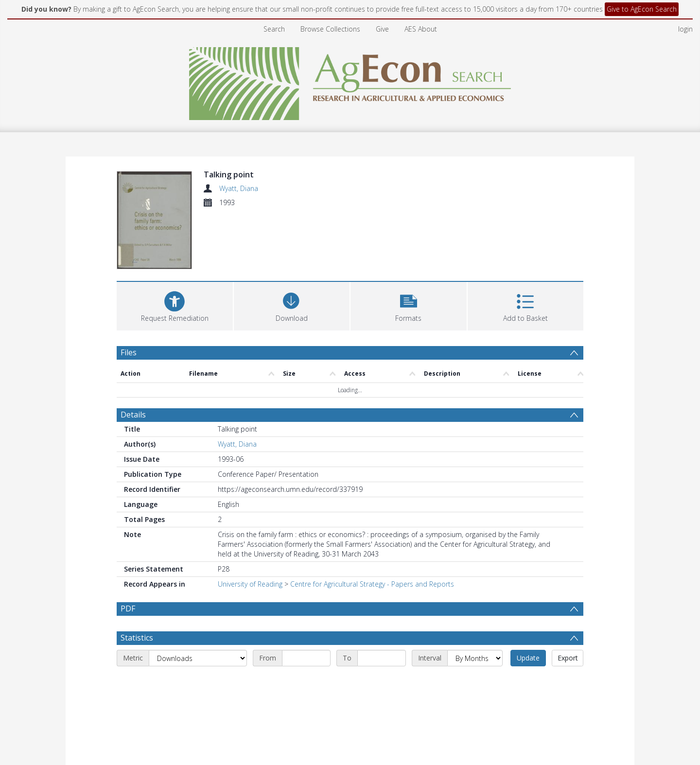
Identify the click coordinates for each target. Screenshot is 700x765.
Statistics (137, 638)
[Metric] (198, 658)
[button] (409, 305)
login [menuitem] (685, 29)
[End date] (382, 658)
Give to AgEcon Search (642, 9)
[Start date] (306, 658)
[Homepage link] (350, 81)
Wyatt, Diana (239, 188)
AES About (421, 29)
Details (133, 415)
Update (528, 658)
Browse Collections (330, 29)
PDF (128, 609)
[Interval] (475, 658)
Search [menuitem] (274, 29)
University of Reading (250, 584)
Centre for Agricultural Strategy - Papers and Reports (372, 584)
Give (382, 29)
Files (129, 352)
